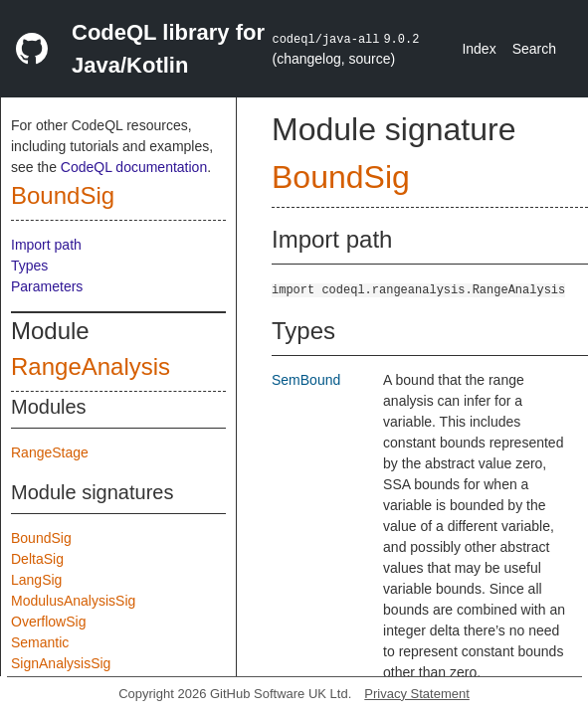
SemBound (306, 380)
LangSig (36, 580)
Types (29, 266)
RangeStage (50, 452)
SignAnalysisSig (61, 663)
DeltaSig (37, 559)
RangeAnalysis (91, 366)
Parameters (47, 286)
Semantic (40, 642)
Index (479, 49)
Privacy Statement (417, 694)
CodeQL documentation (134, 167)
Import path (46, 245)
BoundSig (63, 195)
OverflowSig (48, 622)
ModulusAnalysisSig (73, 601)
